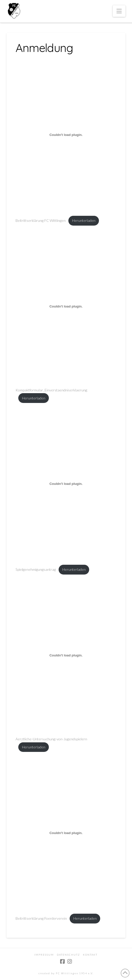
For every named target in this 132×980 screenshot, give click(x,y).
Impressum (44, 955)
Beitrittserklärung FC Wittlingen (41, 220)
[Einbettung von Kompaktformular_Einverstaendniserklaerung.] (66, 306)
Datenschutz (68, 955)
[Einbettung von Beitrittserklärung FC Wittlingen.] (66, 135)
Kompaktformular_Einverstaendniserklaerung (51, 390)
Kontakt (90, 955)
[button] (119, 11)
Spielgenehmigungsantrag (36, 569)
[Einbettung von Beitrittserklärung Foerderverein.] (66, 833)
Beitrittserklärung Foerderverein (41, 918)
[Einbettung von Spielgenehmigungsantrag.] (66, 484)
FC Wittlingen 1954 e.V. (75, 973)
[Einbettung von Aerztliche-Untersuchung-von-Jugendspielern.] (66, 655)
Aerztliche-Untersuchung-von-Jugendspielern (51, 739)
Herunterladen (84, 220)
